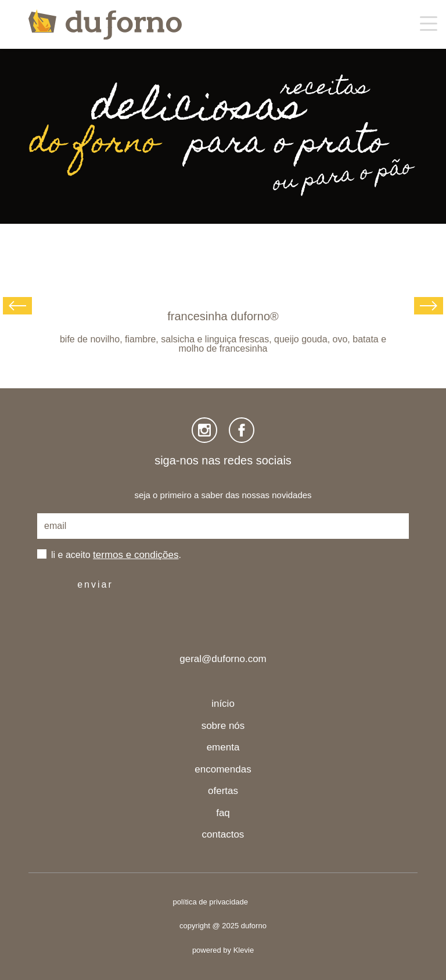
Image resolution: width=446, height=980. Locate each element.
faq (223, 813)
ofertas (223, 791)
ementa (223, 747)
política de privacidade (211, 902)
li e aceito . (116, 555)
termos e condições (136, 555)
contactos (223, 834)
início (223, 704)
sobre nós (223, 726)
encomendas (223, 769)
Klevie (244, 950)
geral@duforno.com (223, 659)
